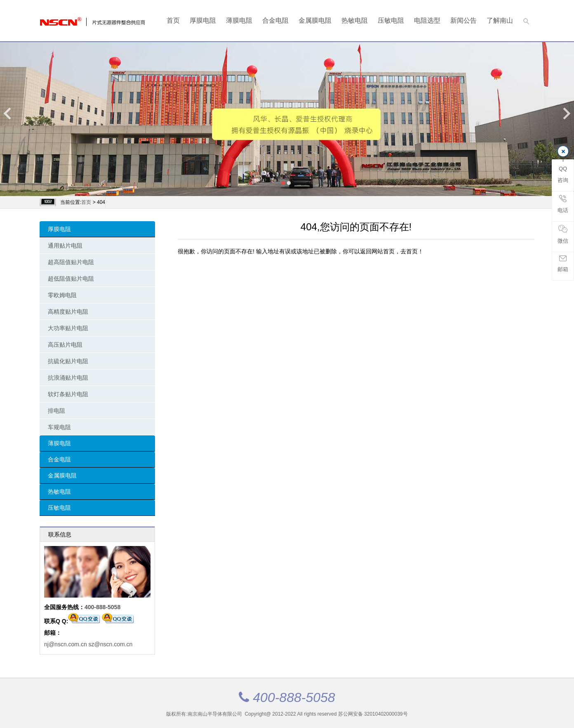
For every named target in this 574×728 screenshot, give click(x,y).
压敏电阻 (391, 20)
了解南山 (500, 20)
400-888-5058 (102, 607)
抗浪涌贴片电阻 (68, 378)
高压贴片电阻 (65, 345)
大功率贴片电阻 (68, 328)
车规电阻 (59, 427)
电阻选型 (427, 20)
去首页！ (412, 251)
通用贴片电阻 (65, 246)
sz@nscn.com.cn (111, 644)
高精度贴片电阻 (68, 312)
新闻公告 (463, 20)
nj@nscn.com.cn (66, 644)
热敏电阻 (355, 20)
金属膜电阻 (315, 20)
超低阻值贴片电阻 (71, 279)
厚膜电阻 (203, 20)
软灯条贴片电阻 (68, 394)
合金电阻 (275, 20)
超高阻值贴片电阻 (71, 262)
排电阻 (56, 411)
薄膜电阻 (239, 20)
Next (566, 113)
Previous (8, 113)
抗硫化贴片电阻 (68, 361)
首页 (173, 20)
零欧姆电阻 (62, 295)
